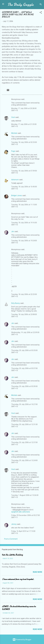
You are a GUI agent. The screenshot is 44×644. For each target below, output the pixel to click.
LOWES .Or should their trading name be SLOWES (19, 608)
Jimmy (14, 524)
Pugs (13, 151)
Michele (14, 133)
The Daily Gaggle (21, 4)
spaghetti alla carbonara (21, 512)
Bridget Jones (17, 196)
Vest (13, 117)
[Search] (41, 5)
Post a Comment (11, 539)
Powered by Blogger (22, 640)
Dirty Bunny (16, 303)
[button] (41, 13)
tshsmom (15, 180)
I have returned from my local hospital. (18, 579)
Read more (37, 572)
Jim (13, 231)
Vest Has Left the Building (12, 555)
